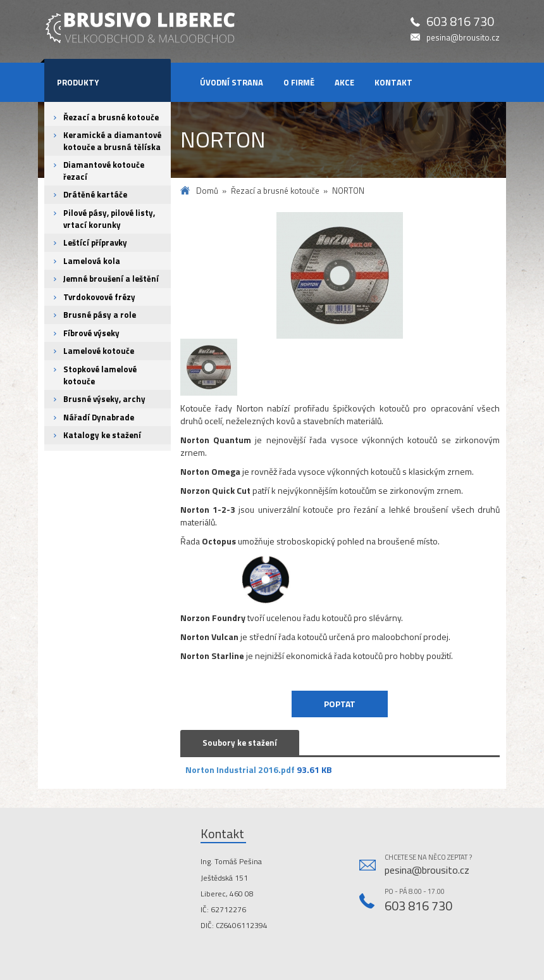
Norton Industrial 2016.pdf (240, 770)
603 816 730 (460, 22)
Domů (207, 191)
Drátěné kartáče (95, 194)
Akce (344, 82)
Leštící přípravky (95, 242)
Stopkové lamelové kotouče (100, 375)
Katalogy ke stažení (102, 435)
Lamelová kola (92, 261)
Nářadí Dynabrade (99, 417)
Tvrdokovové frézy (99, 297)
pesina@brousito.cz (463, 38)
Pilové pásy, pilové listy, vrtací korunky (109, 219)
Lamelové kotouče (99, 351)
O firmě (299, 82)
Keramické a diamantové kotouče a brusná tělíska (112, 141)
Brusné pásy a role (100, 315)
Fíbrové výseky (91, 333)
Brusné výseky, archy (104, 399)
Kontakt (393, 82)
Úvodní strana (232, 82)
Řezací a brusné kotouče (111, 117)
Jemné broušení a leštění (111, 279)
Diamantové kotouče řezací (104, 171)
